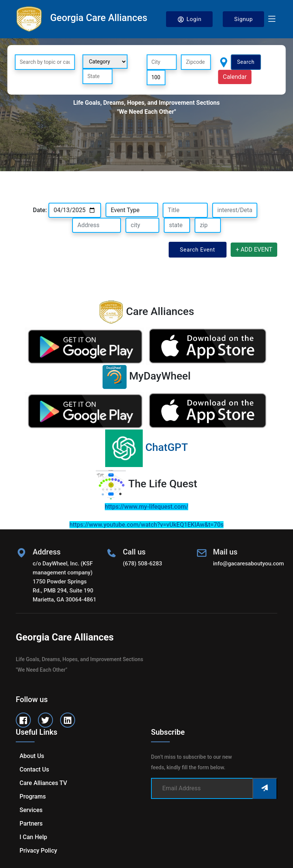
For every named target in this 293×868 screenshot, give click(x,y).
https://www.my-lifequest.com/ (146, 507)
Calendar (235, 77)
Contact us (34, 769)
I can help (33, 837)
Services (31, 810)
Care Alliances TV (43, 783)
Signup (243, 19)
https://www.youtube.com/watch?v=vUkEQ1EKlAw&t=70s (146, 525)
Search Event (198, 250)
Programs (33, 796)
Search (246, 62)
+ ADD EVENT (254, 249)
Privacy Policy (38, 851)
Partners (31, 824)
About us (32, 756)
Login (190, 19)
